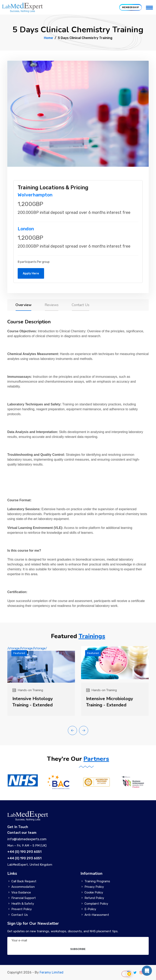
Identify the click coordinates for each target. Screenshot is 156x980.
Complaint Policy (96, 904)
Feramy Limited (51, 972)
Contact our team (22, 833)
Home (48, 38)
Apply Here (31, 273)
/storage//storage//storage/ (41, 665)
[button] (72, 730)
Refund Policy (94, 898)
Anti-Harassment (97, 915)
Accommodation (23, 887)
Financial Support (24, 898)
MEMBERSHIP (131, 7)
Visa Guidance (21, 892)
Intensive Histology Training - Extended (33, 702)
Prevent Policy (22, 909)
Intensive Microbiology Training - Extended (110, 702)
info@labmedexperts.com (27, 839)
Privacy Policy (94, 887)
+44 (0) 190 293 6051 (24, 852)
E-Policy (90, 909)
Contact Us (20, 915)
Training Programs (97, 881)
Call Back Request (24, 881)
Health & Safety (23, 904)
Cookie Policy (94, 892)
